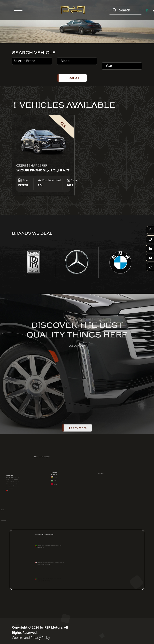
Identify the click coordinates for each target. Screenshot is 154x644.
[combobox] (32, 61)
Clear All (73, 78)
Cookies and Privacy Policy (31, 638)
